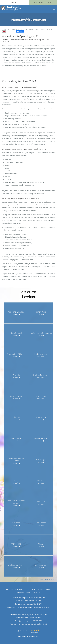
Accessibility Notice (23, 592)
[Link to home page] (14, 9)
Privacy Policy (30, 589)
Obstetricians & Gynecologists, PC (12, 29)
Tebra (38, 636)
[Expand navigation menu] (54, 9)
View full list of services (48, 579)
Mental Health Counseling (44, 29)
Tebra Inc (20, 589)
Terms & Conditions (44, 589)
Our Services (29, 29)
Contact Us (37, 592)
